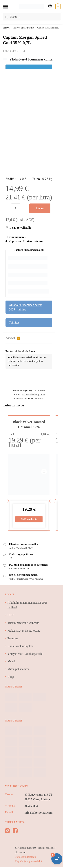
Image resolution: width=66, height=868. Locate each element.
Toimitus (14, 323)
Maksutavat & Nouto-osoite (24, 631)
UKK (11, 615)
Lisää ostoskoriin (40, 210)
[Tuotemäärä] (16, 208)
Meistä (12, 661)
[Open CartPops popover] (57, 859)
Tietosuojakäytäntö (25, 857)
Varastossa (39, 398)
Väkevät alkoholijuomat (23, 28)
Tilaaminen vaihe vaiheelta (23, 623)
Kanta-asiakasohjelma (20, 646)
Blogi (11, 677)
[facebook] (15, 831)
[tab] (29, 338)
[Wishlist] (20, 228)
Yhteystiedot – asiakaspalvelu (25, 654)
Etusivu (6, 28)
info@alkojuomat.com (38, 813)
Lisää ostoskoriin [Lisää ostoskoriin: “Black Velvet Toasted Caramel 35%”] (29, 519)
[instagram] (7, 831)
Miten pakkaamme (19, 669)
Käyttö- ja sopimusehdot (28, 861)
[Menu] (8, 6)
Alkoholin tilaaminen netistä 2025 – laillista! (26, 307)
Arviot (13, 338)
